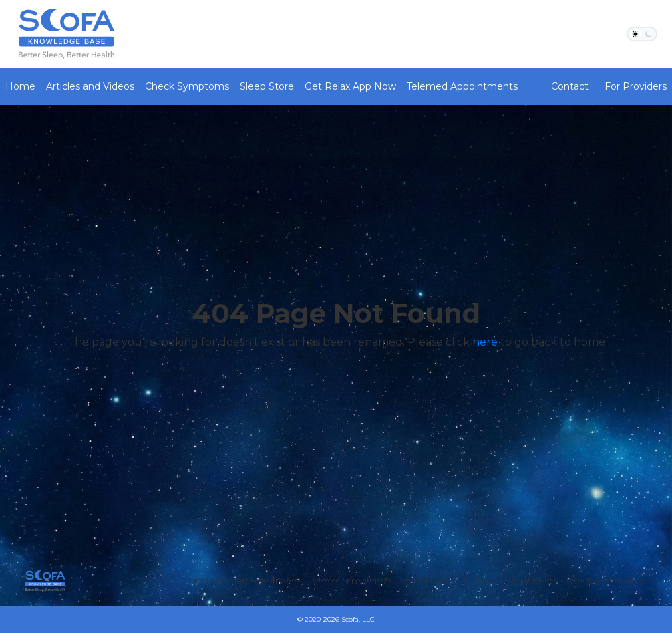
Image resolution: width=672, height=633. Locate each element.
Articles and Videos (90, 86)
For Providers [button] (636, 86)
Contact (570, 86)
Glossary (479, 580)
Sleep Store (267, 86)
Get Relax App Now (350, 86)
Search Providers (428, 580)
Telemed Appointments (462, 86)
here (485, 342)
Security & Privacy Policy (607, 580)
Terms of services (529, 580)
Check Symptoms (187, 86)
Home (20, 86)
